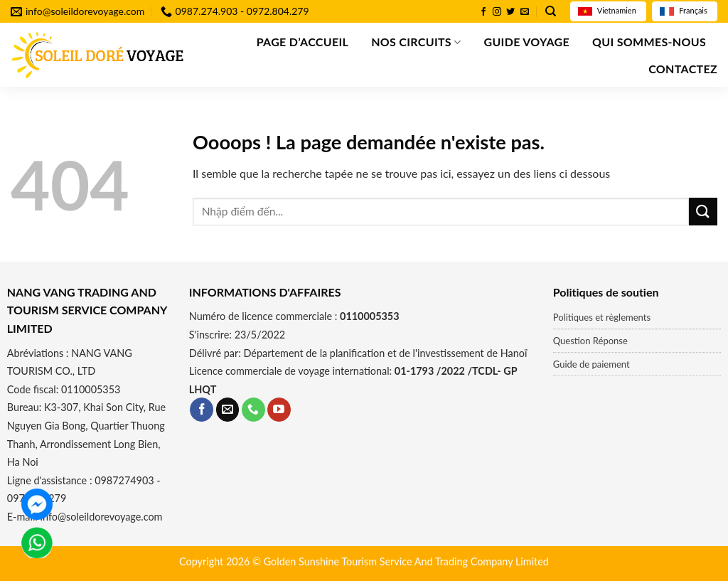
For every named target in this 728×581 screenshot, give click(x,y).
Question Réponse (590, 341)
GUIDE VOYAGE (526, 42)
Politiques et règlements (602, 317)
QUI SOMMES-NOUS (649, 42)
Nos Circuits (416, 42)
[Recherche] (551, 11)
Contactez (683, 69)
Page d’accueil (303, 42)
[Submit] (703, 212)
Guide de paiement (591, 364)
